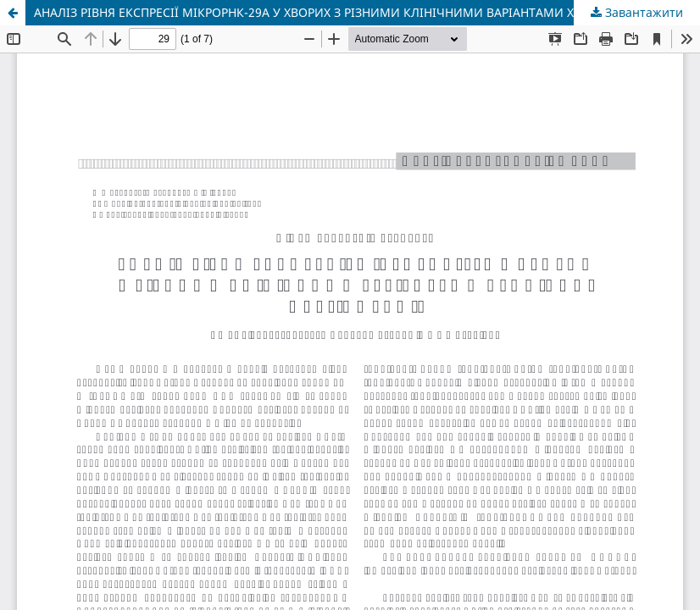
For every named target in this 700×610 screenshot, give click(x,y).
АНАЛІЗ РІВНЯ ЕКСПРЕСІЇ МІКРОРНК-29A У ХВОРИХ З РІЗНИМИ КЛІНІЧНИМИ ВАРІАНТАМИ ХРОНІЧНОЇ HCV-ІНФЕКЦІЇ (367, 12)
